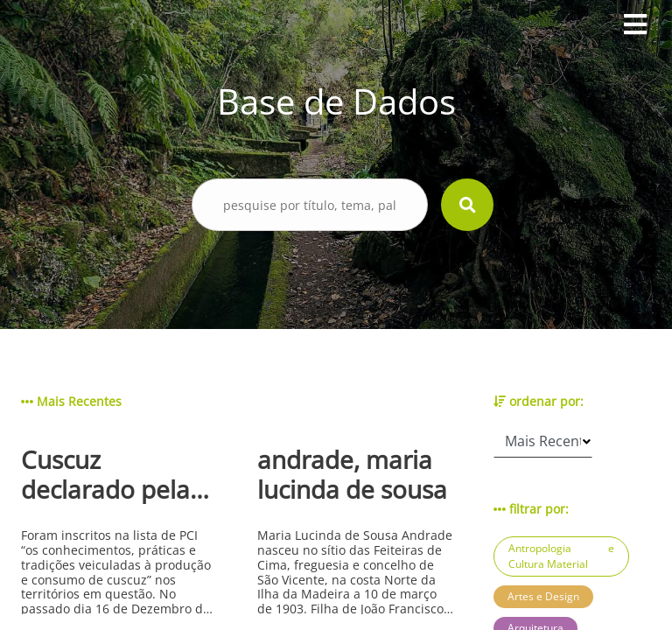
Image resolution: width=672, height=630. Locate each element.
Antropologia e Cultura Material (561, 556)
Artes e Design (543, 596)
